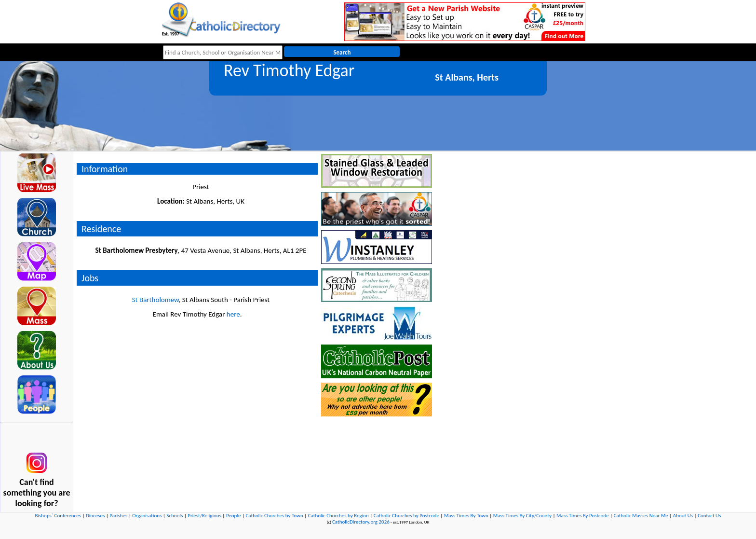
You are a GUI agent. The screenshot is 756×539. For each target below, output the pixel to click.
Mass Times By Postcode (583, 516)
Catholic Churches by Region (338, 516)
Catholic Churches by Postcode (406, 516)
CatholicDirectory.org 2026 (361, 522)
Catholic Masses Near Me (641, 516)
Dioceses (95, 516)
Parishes (118, 516)
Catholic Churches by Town (274, 516)
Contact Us (709, 516)
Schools (175, 516)
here (233, 314)
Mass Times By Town (466, 516)
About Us (683, 516)
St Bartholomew (155, 300)
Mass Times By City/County (522, 516)
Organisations (147, 516)
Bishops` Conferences (58, 516)
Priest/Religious (204, 516)
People (234, 516)
